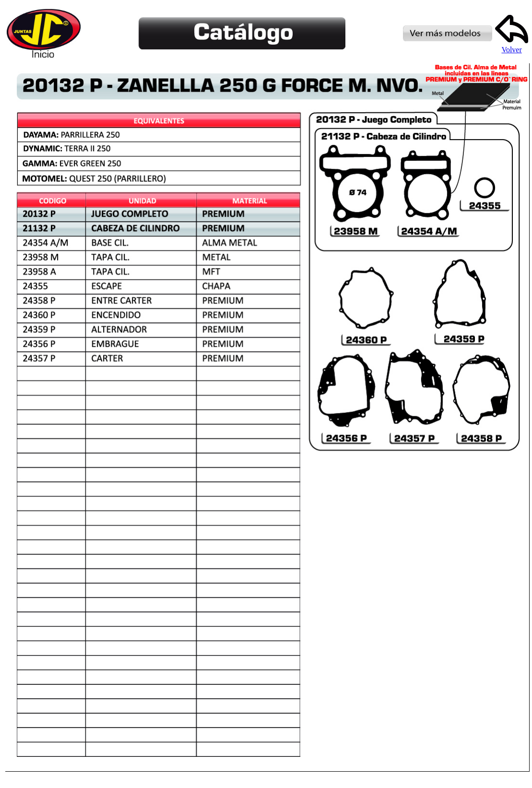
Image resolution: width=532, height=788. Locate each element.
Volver (512, 46)
